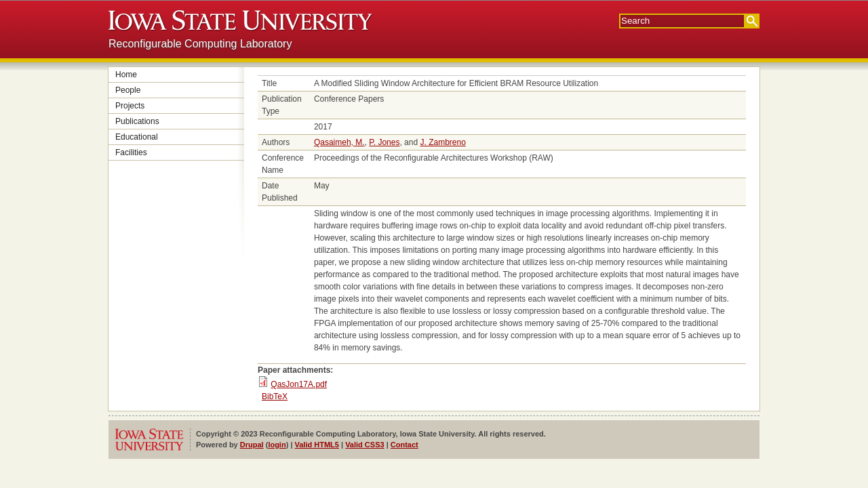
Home (126, 75)
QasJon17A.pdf (299, 384)
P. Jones (384, 142)
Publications (137, 121)
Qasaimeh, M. (339, 142)
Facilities (131, 152)
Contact (405, 445)
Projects (130, 106)
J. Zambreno (442, 142)
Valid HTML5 (317, 445)
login (277, 445)
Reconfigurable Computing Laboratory (200, 44)
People (128, 90)
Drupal (252, 445)
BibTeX (275, 396)
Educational (137, 137)
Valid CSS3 (364, 445)
